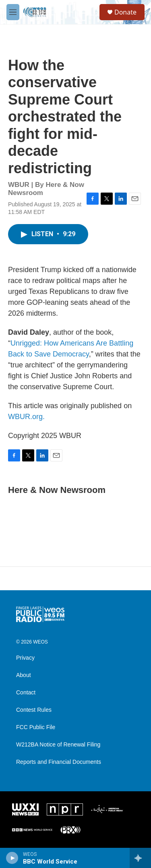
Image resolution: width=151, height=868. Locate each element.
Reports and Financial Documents (59, 762)
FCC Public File (36, 727)
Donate (125, 12)
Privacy (25, 658)
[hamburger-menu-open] (13, 12)
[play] (12, 858)
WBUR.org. (26, 417)
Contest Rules (34, 710)
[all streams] (140, 858)
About (24, 675)
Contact (26, 693)
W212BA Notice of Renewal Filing (58, 745)
